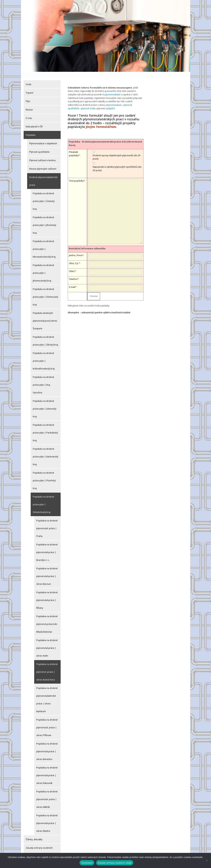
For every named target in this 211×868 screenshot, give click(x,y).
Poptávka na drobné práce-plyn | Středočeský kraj (43, 499)
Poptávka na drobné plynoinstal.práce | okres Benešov (47, 746)
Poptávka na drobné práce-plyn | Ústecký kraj (44, 195)
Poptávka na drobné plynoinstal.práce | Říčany (47, 594)
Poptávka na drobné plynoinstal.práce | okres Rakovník (47, 769)
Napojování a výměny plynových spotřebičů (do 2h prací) (117, 162)
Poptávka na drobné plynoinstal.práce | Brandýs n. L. (47, 546)
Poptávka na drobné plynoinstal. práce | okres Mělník (47, 793)
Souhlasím (87, 863)
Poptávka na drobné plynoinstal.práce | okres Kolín (47, 642)
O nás (29, 112)
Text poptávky (76, 174)
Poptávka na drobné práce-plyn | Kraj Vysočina (43, 379)
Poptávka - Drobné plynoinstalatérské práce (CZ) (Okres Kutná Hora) (105, 137)
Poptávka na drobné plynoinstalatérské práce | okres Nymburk (47, 694)
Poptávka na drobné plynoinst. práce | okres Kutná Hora (47, 666)
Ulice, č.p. (74, 257)
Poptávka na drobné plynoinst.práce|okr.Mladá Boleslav (47, 618)
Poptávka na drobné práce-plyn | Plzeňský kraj (44, 475)
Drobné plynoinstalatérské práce (43, 175)
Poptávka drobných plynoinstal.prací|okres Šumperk (45, 315)
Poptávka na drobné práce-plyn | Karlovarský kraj (45, 451)
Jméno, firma (76, 249)
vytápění (97, 102)
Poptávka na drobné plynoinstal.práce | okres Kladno (47, 817)
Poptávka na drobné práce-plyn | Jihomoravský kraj (43, 267)
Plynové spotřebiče (39, 146)
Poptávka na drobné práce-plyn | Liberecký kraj (45, 403)
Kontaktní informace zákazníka (87, 242)
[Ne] (207, 860)
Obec (72, 265)
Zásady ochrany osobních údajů (39, 846)
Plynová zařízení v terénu (42, 154)
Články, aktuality (34, 834)
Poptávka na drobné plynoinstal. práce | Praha (47, 522)
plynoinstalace (114, 99)
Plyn (28, 95)
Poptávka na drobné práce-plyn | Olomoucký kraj (45, 291)
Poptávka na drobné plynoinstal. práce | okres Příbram (47, 722)
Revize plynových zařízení (43, 163)
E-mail (72, 281)
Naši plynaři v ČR (34, 121)
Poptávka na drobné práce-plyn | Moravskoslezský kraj (44, 243)
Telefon (73, 273)
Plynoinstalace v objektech (43, 138)
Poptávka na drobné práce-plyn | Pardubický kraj (45, 427)
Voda (28, 78)
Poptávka (31, 129)
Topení (29, 87)
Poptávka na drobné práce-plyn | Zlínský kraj (45, 335)
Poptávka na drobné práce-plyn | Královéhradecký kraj (44, 355)
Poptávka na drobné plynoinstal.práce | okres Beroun (47, 570)
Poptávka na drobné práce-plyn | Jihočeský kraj (44, 219)
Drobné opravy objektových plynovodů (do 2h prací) (117, 151)
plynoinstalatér (112, 88)
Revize (29, 104)
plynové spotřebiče (133, 99)
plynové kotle (76, 102)
